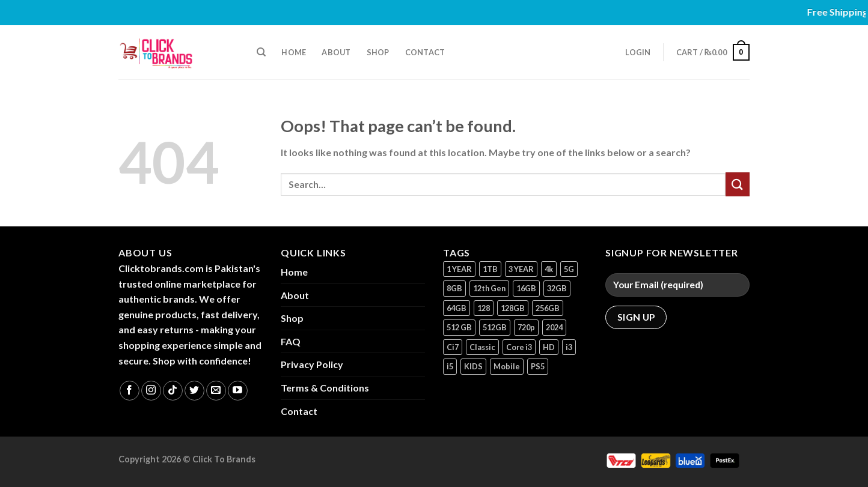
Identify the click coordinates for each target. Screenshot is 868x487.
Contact (425, 52)
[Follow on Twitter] (194, 391)
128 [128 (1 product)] (484, 308)
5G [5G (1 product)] (569, 269)
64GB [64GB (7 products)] (457, 308)
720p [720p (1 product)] (526, 327)
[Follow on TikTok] (173, 391)
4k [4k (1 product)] (549, 269)
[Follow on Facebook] (130, 391)
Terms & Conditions (325, 388)
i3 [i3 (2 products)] (569, 347)
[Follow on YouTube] (238, 391)
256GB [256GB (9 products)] (548, 308)
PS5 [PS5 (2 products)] (538, 366)
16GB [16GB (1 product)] (526, 288)
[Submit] (738, 184)
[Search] (261, 52)
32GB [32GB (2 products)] (557, 288)
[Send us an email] (216, 391)
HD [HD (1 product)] (549, 347)
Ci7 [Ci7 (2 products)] (453, 347)
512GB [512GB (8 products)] (495, 327)
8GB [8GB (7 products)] (454, 288)
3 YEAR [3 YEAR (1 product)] (521, 269)
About (336, 52)
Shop (378, 52)
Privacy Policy (312, 364)
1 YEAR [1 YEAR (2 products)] (459, 269)
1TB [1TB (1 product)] (490, 269)
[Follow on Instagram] (151, 391)
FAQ (291, 341)
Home (294, 52)
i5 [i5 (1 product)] (450, 366)
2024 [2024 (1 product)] (554, 327)
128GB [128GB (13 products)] (513, 308)
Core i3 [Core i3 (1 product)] (519, 347)
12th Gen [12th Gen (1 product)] (489, 288)
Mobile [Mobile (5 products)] (507, 366)
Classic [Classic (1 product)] (482, 347)
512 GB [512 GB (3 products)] (459, 327)
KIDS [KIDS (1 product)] (473, 366)
